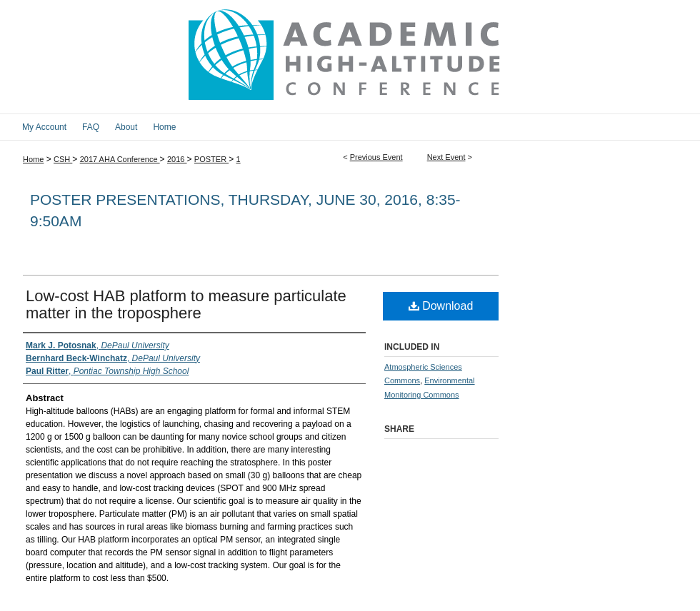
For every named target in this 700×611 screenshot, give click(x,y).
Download (441, 306)
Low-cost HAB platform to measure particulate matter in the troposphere (186, 304)
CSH (63, 159)
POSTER (211, 159)
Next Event (446, 157)
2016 (177, 159)
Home (33, 159)
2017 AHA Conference (120, 159)
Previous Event (376, 157)
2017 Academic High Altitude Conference (350, 57)
